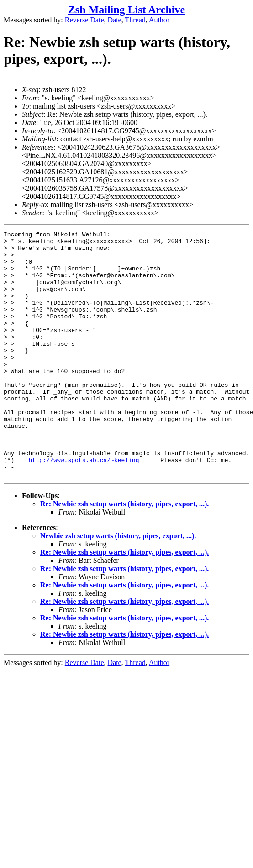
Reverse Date (84, 20)
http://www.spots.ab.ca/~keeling (84, 506)
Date (115, 20)
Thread (135, 20)
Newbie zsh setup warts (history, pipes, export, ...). (118, 585)
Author (159, 20)
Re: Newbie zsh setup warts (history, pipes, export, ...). (124, 553)
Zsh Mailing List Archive (126, 10)
